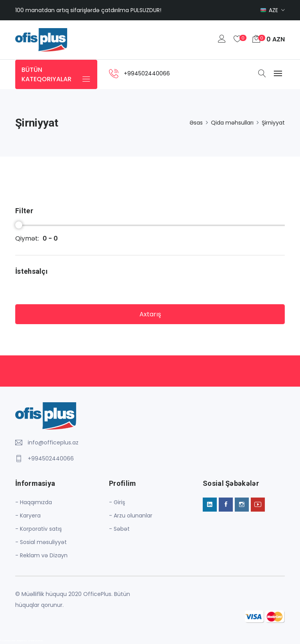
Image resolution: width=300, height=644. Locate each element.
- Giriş (117, 502)
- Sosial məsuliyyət (41, 542)
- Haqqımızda (34, 502)
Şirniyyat (273, 123)
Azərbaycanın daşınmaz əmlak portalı (21, 640)
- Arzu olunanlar (131, 516)
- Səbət (119, 529)
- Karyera (28, 516)
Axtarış (150, 314)
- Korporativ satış (38, 529)
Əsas (196, 123)
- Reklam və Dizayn (41, 555)
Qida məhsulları (232, 123)
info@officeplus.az (53, 442)
